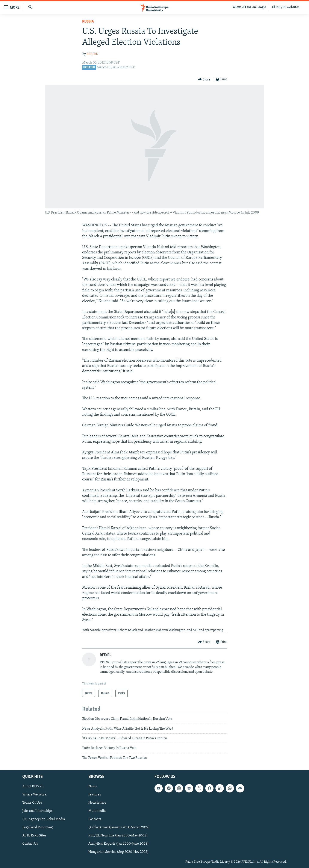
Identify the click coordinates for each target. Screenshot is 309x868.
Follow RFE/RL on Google (249, 7)
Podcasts (95, 819)
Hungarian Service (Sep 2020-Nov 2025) (118, 852)
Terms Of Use (32, 803)
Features (95, 795)
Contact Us (30, 844)
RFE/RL (92, 54)
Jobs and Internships (37, 811)
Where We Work (34, 795)
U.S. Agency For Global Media (44, 819)
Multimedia (97, 811)
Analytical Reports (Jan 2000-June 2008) (119, 844)
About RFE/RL (33, 787)
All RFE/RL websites (286, 7)
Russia (88, 22)
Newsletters (97, 803)
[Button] (204, 80)
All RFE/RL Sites (34, 836)
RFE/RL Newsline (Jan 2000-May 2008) (118, 836)
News (93, 787)
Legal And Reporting (37, 827)
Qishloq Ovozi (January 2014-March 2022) (119, 827)
